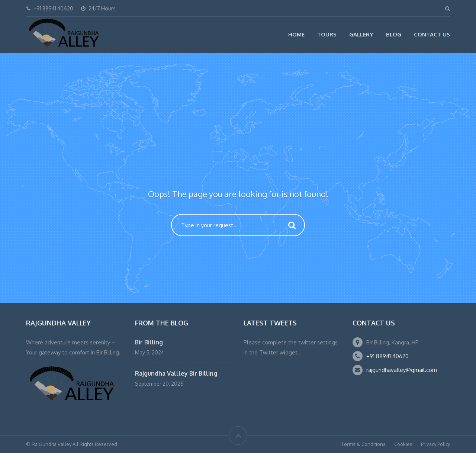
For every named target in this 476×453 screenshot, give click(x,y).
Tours (327, 34)
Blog (394, 34)
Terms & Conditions (364, 444)
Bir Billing (149, 342)
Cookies (403, 444)
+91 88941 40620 (387, 356)
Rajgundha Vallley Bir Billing (176, 373)
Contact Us (432, 34)
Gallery (361, 34)
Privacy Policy (435, 444)
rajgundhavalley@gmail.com (402, 370)
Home (296, 34)
